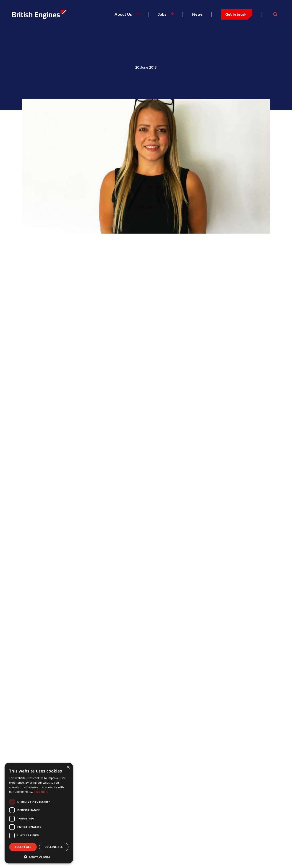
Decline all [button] (54, 847)
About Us (123, 14)
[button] (39, 857)
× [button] (68, 768)
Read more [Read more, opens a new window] (41, 792)
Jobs (162, 14)
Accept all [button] (23, 847)
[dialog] (39, 813)
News (197, 14)
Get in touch (236, 14)
